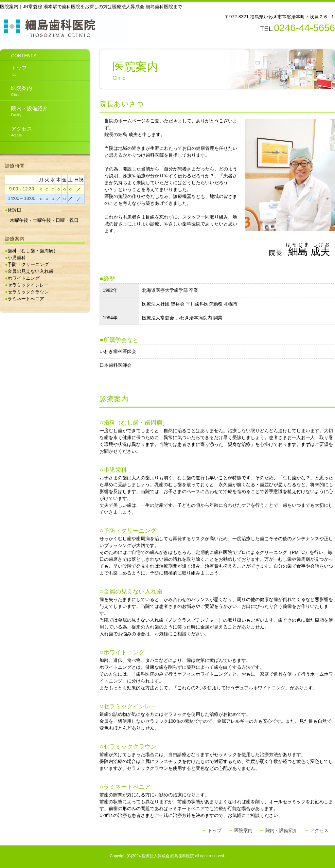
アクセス (16, 132)
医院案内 (16, 91)
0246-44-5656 (304, 28)
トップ (13, 71)
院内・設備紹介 (24, 111)
